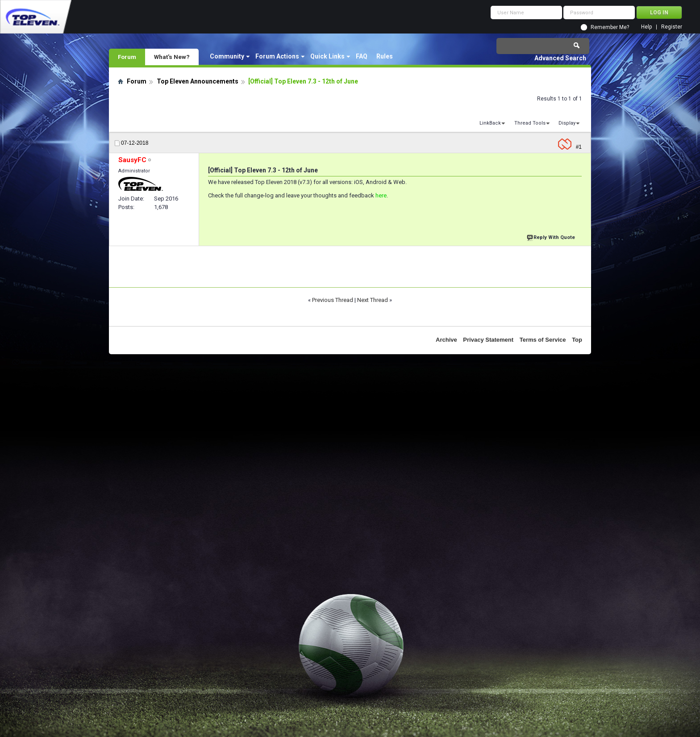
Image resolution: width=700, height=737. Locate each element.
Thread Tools (530, 123)
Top (577, 340)
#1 (579, 147)
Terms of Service (543, 340)
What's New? (172, 57)
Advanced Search (560, 58)
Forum (127, 57)
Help (646, 27)
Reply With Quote (552, 237)
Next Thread (373, 300)
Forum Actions (277, 56)
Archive (446, 340)
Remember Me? (610, 27)
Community (227, 56)
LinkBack (490, 123)
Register (672, 27)
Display (567, 123)
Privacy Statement (488, 340)
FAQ (362, 56)
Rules (385, 56)
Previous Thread (333, 300)
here (381, 195)
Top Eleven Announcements (198, 81)
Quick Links (327, 56)
